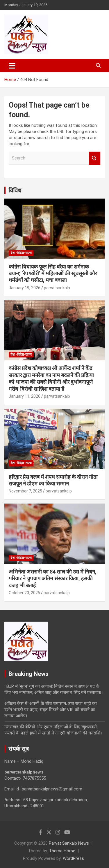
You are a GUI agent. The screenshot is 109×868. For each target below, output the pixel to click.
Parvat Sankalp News (69, 843)
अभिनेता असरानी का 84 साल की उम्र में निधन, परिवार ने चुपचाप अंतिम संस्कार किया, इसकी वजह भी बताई (53, 578)
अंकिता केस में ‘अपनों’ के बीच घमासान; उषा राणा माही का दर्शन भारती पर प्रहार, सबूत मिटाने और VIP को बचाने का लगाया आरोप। (51, 710)
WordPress (73, 858)
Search (94, 158)
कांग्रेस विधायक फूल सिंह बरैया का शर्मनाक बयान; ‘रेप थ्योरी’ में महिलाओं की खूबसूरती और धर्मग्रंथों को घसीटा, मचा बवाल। (53, 273)
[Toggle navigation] (12, 66)
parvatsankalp (57, 288)
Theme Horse (62, 851)
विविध (15, 190)
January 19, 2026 (25, 288)
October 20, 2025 (24, 593)
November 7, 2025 (25, 491)
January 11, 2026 (25, 396)
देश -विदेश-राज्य (21, 253)
